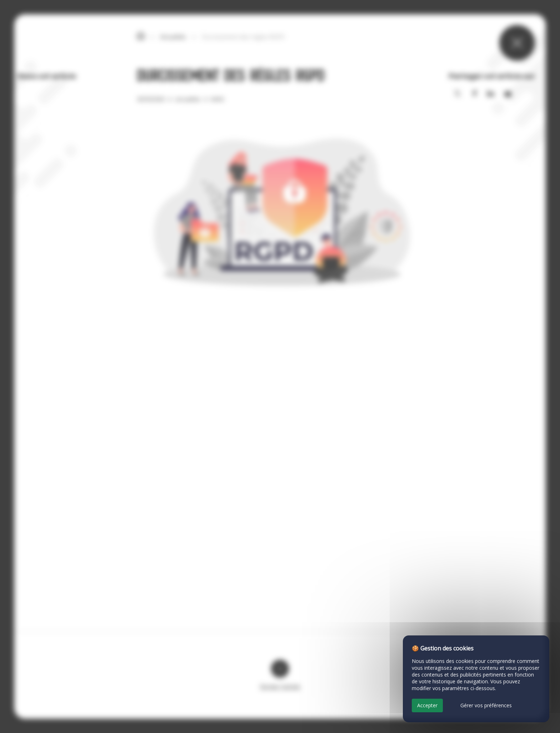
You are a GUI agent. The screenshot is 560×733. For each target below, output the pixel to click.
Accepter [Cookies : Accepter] (427, 705)
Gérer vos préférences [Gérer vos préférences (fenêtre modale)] (486, 705)
